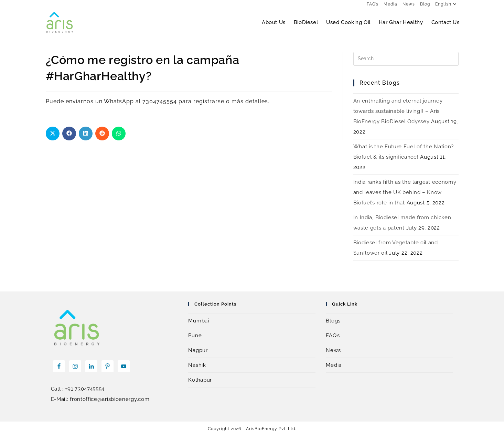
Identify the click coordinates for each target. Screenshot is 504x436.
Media (390, 4)
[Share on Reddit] (102, 134)
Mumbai (199, 321)
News (409, 4)
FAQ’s (373, 4)
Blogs (333, 321)
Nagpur (198, 350)
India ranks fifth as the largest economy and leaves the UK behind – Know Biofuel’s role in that (405, 192)
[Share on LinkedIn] (86, 134)
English (447, 4)
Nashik (197, 365)
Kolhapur (200, 380)
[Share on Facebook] (69, 134)
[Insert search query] (406, 59)
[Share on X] (53, 134)
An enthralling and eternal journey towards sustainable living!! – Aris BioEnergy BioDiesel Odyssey (398, 111)
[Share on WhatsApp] (119, 134)
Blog (425, 4)
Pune (195, 336)
